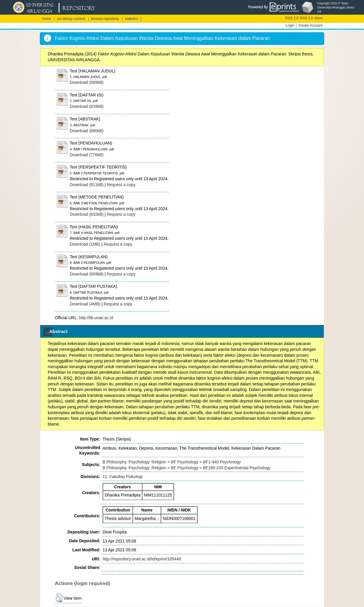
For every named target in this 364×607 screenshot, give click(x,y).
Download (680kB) (87, 131)
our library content (71, 19)
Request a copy (121, 185)
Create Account (310, 25)
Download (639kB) (87, 106)
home (47, 19)
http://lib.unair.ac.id (96, 318)
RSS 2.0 (292, 18)
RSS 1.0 (306, 18)
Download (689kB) (87, 82)
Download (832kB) (87, 214)
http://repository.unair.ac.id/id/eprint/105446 (142, 559)
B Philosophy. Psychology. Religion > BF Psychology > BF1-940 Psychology (172, 462)
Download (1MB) (85, 244)
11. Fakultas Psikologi (123, 477)
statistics (132, 19)
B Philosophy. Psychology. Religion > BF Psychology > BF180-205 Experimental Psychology (187, 468)
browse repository (105, 19)
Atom (319, 18)
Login (290, 25)
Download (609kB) (87, 274)
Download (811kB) (87, 185)
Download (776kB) (87, 155)
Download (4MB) (85, 304)
